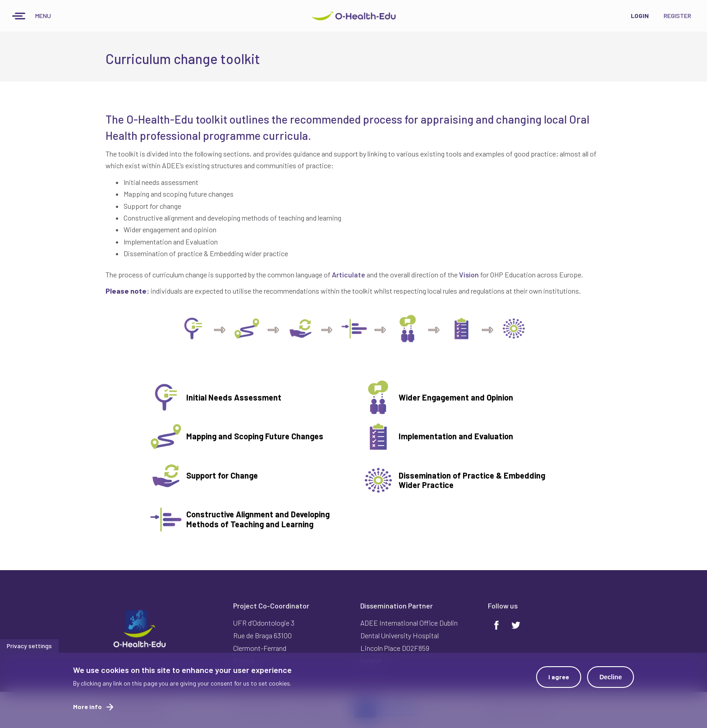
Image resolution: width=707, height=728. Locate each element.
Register (677, 16)
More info (87, 708)
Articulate (349, 274)
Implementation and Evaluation (456, 436)
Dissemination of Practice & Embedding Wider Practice (472, 480)
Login (640, 16)
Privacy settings (29, 647)
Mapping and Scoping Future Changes (255, 436)
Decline (611, 678)
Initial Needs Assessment (234, 397)
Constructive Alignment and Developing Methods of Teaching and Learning (258, 519)
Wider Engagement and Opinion (456, 397)
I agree (559, 678)
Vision (469, 274)
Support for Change (222, 475)
